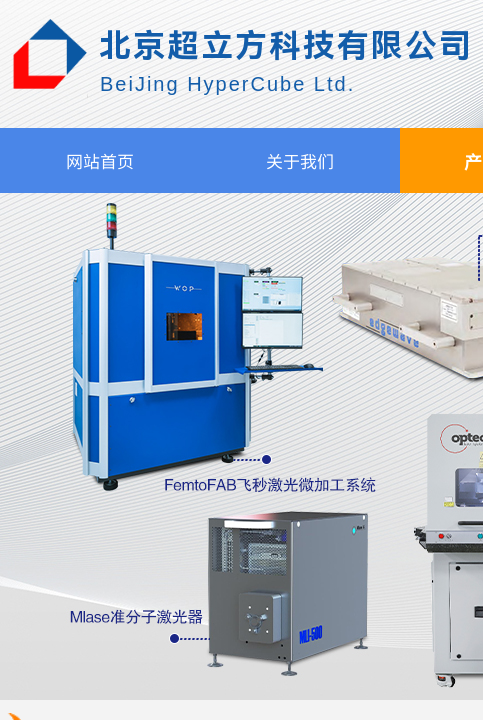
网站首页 (100, 160)
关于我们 (300, 160)
